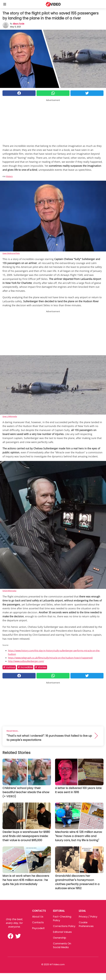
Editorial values (62, 932)
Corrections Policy (64, 926)
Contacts (38, 922)
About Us (38, 917)
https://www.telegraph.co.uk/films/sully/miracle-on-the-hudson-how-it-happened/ (50, 658)
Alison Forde (19, 24)
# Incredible (25, 667)
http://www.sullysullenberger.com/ (26, 661)
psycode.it (38, 928)
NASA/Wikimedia (9, 591)
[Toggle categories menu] (5, 4)
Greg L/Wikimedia (10, 416)
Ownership (60, 938)
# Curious (9, 667)
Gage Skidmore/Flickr (11, 253)
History (9, 176)
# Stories (41, 667)
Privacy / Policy (88, 917)
